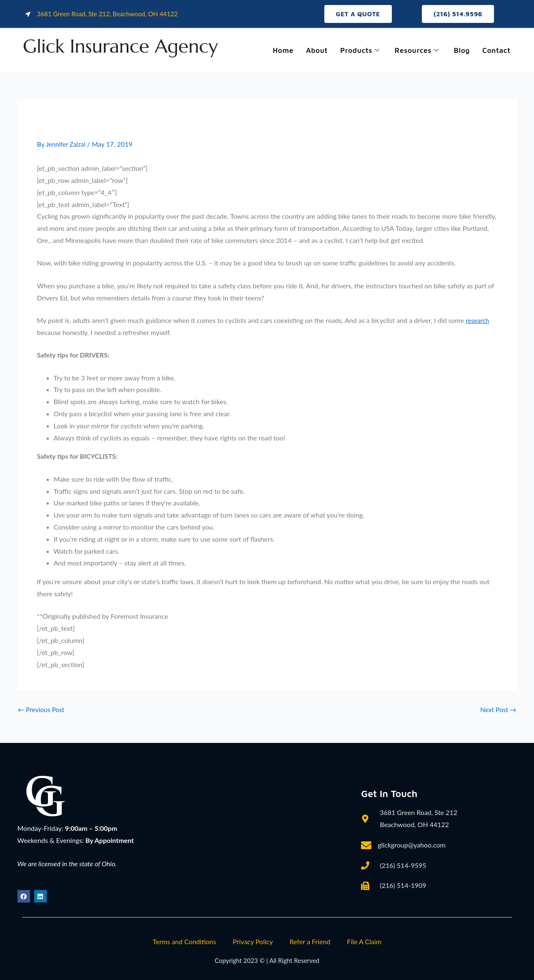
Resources (414, 51)
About (311, 51)
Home (277, 51)
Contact (496, 51)
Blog (460, 51)
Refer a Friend (310, 941)
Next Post (498, 710)
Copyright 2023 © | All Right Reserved (267, 960)
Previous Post (42, 710)
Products (356, 51)
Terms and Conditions (184, 941)
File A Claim (364, 941)
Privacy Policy (253, 941)
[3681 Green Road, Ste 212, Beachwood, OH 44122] (248, 840)
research (478, 321)
